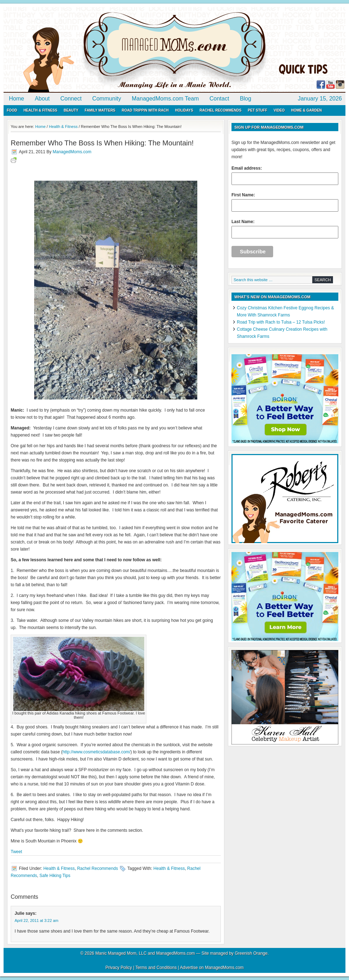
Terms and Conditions (156, 968)
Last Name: (285, 229)
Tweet (16, 852)
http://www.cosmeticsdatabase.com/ (96, 752)
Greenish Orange (251, 953)
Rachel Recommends (220, 110)
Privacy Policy (119, 968)
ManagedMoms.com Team (165, 99)
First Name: (285, 202)
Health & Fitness (40, 110)
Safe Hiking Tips (55, 876)
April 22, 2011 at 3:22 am (37, 920)
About (42, 99)
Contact (219, 99)
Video (279, 110)
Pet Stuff (257, 110)
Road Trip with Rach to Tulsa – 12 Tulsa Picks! (281, 322)
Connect (71, 99)
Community (107, 99)
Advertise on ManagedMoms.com (212, 968)
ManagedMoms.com (85, 50)
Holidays (184, 110)
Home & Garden (306, 110)
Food (12, 110)
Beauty (71, 110)
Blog (245, 99)
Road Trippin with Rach (145, 110)
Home (17, 99)
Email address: (285, 175)
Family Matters (100, 110)
